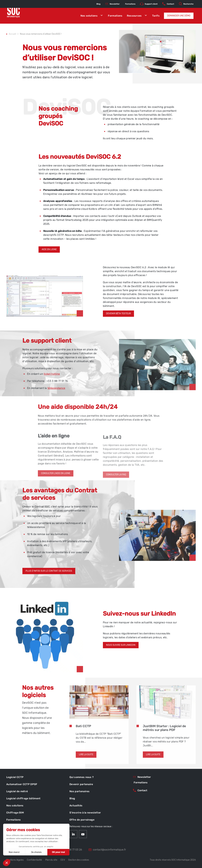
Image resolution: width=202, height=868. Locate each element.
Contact (168, 4)
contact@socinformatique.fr (107, 850)
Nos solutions (92, 16)
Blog (98, 4)
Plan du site (51, 860)
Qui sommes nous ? (82, 777)
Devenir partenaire (81, 784)
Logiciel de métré (17, 791)
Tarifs (156, 16)
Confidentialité (34, 860)
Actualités (76, 806)
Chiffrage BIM (15, 813)
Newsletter (112, 4)
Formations (115, 16)
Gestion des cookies (79, 860)
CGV (63, 860)
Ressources (137, 16)
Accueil (12, 34)
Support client (149, 4)
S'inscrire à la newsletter (85, 813)
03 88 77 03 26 (71, 850)
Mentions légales (15, 860)
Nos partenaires (80, 791)
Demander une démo (179, 16)
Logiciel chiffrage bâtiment (23, 798)
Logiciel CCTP (15, 777)
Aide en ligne (49, 258)
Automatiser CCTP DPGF (22, 784)
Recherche (186, 4)
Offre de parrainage (82, 820)
